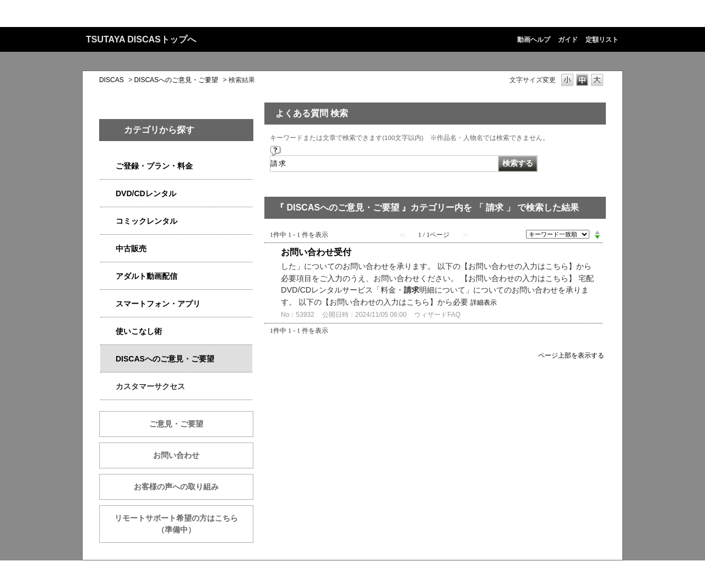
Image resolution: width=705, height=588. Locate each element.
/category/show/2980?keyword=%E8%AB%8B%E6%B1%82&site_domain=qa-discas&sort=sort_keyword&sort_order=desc (108, 194)
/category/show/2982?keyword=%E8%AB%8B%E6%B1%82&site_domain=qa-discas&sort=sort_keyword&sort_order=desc (108, 304)
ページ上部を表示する (571, 355)
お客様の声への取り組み (176, 487)
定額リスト (602, 40)
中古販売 (131, 249)
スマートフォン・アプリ (158, 304)
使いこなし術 (139, 331)
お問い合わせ (176, 455)
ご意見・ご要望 (176, 424)
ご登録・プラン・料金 (154, 166)
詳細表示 (484, 303)
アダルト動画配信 (147, 276)
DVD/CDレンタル (146, 193)
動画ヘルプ (534, 40)
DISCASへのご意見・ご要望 (176, 80)
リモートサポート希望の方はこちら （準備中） (184, 524)
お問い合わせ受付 (316, 252)
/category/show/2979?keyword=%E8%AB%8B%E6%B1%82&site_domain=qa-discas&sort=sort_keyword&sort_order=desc (108, 166)
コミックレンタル (147, 221)
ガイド (568, 40)
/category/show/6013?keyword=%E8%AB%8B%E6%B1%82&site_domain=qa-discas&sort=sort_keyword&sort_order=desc (108, 249)
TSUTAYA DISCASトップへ (141, 39)
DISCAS (112, 80)
